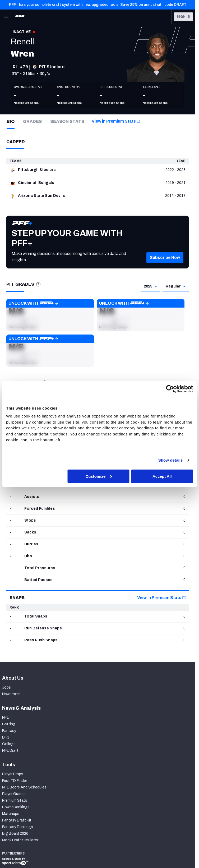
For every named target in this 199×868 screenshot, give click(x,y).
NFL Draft (10, 751)
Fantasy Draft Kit (17, 820)
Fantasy (9, 731)
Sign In (184, 17)
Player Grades (14, 794)
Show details (171, 460)
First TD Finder (15, 781)
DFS (6, 737)
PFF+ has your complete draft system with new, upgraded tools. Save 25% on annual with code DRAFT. (98, 5)
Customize (99, 476)
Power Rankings (16, 807)
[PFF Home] (20, 17)
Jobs (6, 687)
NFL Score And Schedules (24, 787)
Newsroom (11, 694)
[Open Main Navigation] (6, 17)
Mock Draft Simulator (20, 840)
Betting (9, 724)
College (9, 744)
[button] (165, 265)
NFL (5, 718)
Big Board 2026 (15, 834)
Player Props (13, 774)
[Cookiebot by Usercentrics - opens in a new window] (170, 389)
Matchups (11, 814)
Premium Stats (15, 800)
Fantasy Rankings (18, 827)
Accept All (162, 476)
